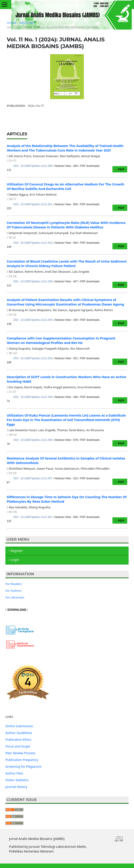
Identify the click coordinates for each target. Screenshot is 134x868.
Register (16, 551)
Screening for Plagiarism (23, 766)
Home (12, 23)
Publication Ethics (18, 740)
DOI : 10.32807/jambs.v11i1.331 (33, 204)
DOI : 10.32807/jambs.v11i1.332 (33, 243)
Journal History (16, 787)
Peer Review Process (20, 753)
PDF (121, 169)
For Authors (13, 591)
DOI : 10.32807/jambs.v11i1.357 (33, 478)
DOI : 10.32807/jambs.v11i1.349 (33, 397)
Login (14, 560)
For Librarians (15, 597)
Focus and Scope (18, 746)
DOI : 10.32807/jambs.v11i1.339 (33, 281)
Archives (27, 23)
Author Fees (14, 773)
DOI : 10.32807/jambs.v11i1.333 (33, 358)
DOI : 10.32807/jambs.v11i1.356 (33, 440)
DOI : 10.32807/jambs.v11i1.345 (33, 320)
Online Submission (19, 726)
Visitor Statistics (17, 780)
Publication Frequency (22, 760)
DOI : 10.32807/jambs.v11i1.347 (33, 517)
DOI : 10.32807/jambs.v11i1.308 (33, 166)
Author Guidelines (19, 733)
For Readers (14, 584)
